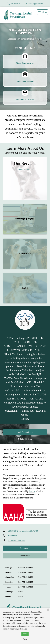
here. (25, 629)
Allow (25, 634)
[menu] (42, 12)
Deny (25, 639)
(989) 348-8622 (25, 48)
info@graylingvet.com (16, 540)
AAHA (32, 491)
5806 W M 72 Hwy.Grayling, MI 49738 (23, 531)
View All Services (25, 170)
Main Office (13, 536)
